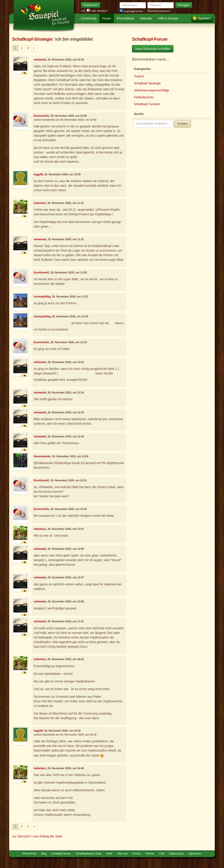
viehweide (40, 60)
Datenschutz (176, 854)
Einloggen (184, 5)
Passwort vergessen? (159, 11)
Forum (107, 18)
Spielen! (204, 18)
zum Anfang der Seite (47, 836)
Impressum (195, 854)
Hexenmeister (42, 456)
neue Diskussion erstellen (153, 49)
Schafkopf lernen (61, 854)
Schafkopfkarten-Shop (89, 854)
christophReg (42, 297)
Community (89, 18)
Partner (150, 854)
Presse (137, 854)
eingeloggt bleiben (131, 11)
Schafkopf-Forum (150, 39)
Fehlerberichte (144, 97)
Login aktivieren (97, 11)
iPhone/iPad (29, 854)
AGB (162, 854)
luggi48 (38, 174)
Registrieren (91, 5)
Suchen (182, 124)
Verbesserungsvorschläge (151, 90)
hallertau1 (40, 203)
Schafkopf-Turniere (147, 104)
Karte (109, 854)
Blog (44, 854)
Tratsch (139, 76)
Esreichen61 (41, 116)
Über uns (122, 854)
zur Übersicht (21, 836)
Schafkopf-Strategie (32, 39)
